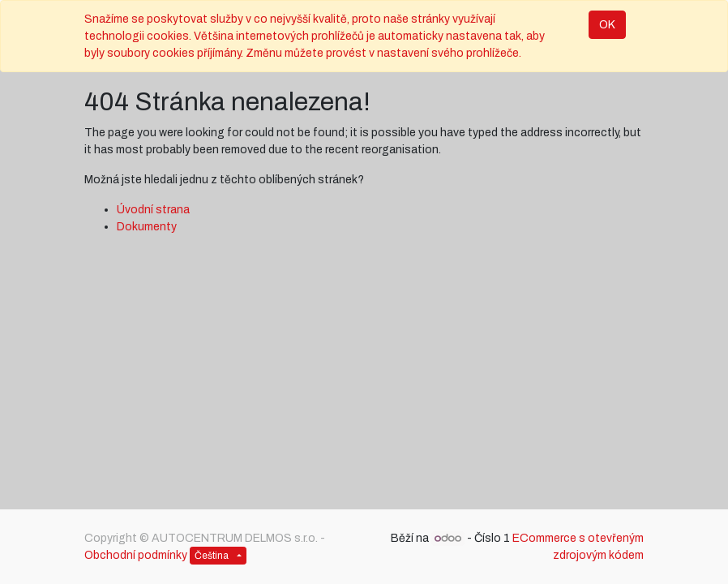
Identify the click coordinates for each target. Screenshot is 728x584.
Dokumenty (147, 227)
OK (607, 25)
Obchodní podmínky (136, 555)
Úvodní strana (153, 210)
